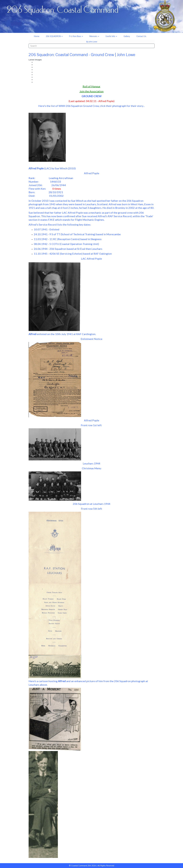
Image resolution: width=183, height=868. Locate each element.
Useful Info (111, 36)
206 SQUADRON (54, 36)
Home (37, 36)
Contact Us (141, 36)
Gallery (127, 36)
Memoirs (94, 36)
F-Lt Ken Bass (76, 36)
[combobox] (92, 46)
